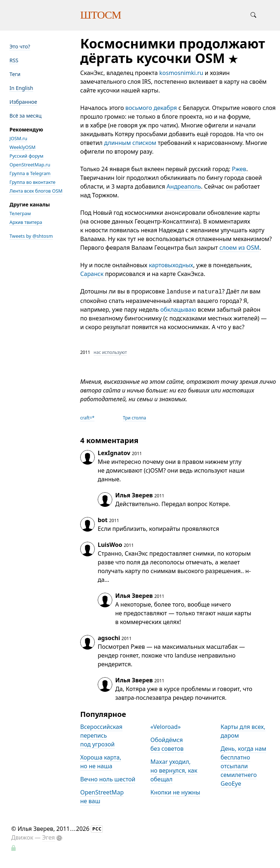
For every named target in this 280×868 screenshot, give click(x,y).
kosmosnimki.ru (181, 73)
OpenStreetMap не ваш (102, 797)
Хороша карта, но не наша (101, 762)
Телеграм (20, 213)
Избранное (23, 102)
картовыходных (171, 265)
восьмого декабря (151, 108)
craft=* (87, 418)
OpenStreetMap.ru (30, 165)
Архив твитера (26, 222)
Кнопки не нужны (176, 792)
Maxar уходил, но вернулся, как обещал (174, 770)
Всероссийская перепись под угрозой (101, 735)
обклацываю (178, 309)
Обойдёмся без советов (167, 744)
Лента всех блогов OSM (36, 191)
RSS (14, 60)
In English (21, 88)
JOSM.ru (18, 138)
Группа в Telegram (30, 173)
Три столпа (135, 418)
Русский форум (26, 156)
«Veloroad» (166, 727)
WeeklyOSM (22, 147)
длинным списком (130, 143)
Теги (15, 74)
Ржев (239, 169)
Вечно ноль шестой (108, 779)
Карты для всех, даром (243, 731)
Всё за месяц (26, 116)
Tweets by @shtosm (31, 236)
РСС (97, 829)
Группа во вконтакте (32, 182)
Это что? (20, 46)
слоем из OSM (240, 248)
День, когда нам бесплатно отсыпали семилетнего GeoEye (243, 766)
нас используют (110, 352)
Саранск (92, 274)
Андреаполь (184, 186)
